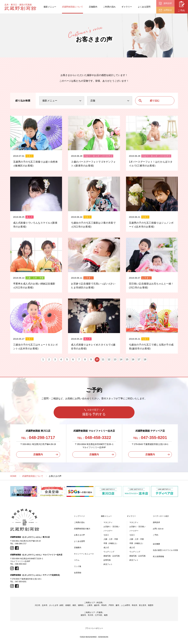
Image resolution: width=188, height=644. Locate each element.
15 (127, 359)
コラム (77, 560)
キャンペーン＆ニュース (84, 554)
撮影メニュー (50, 7)
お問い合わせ (158, 529)
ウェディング (109, 552)
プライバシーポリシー (94, 628)
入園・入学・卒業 (111, 539)
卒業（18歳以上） (111, 543)
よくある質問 (144, 7)
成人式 (106, 548)
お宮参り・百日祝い (112, 527)
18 (145, 359)
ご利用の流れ (109, 7)
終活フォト (108, 564)
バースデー (108, 531)
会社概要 (156, 544)
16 (133, 359)
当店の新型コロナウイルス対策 (165, 550)
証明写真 (107, 560)
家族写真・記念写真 (112, 556)
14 (121, 359)
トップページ (79, 516)
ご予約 (155, 535)
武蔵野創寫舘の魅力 (82, 529)
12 (109, 359)
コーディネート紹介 (161, 516)
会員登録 (78, 573)
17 (139, 359)
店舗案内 (93, 7)
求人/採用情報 (158, 557)
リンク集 (78, 566)
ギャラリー (127, 7)
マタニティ (108, 522)
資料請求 (156, 522)
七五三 (106, 535)
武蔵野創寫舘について (73, 7)
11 (103, 359)
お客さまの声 (79, 535)
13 (115, 359)
